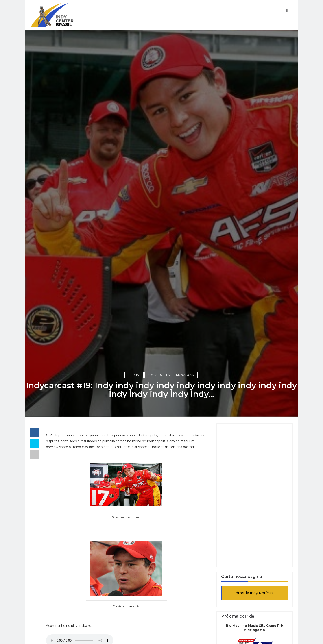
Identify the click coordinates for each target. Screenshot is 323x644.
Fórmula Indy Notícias (253, 593)
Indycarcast (185, 375)
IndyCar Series (158, 375)
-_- (158, 403)
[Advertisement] (255, 495)
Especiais (134, 375)
